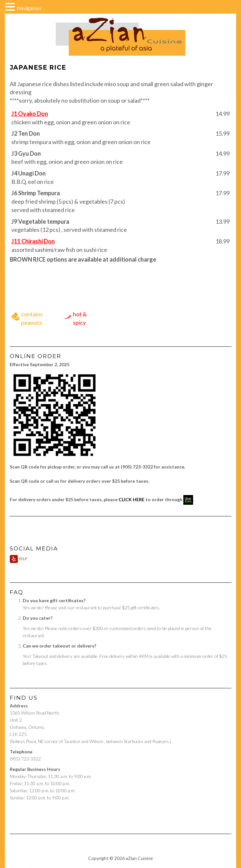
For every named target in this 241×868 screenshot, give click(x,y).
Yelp (18, 559)
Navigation (29, 8)
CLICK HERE (132, 499)
